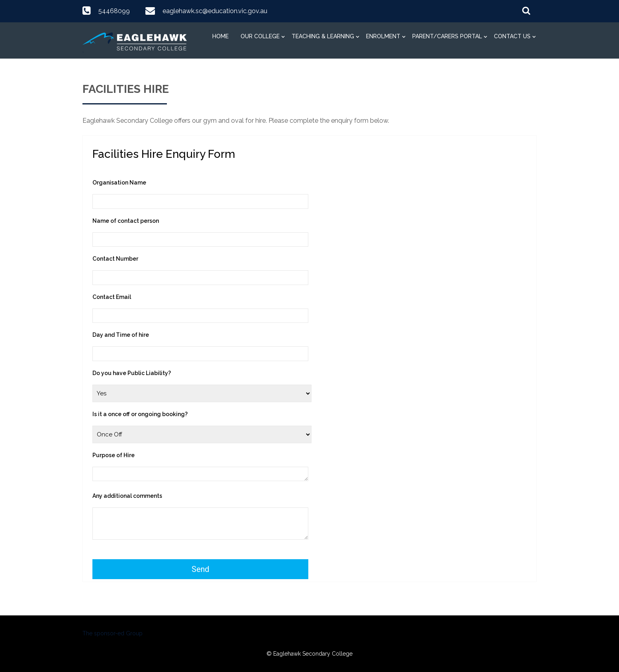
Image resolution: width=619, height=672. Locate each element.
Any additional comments (127, 496)
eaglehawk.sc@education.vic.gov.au (215, 11)
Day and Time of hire (121, 335)
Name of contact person (126, 221)
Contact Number (115, 259)
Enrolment (383, 36)
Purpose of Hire (114, 455)
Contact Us (512, 36)
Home (220, 36)
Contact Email (112, 297)
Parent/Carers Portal (447, 36)
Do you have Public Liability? (132, 373)
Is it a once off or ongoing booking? (140, 414)
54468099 (114, 11)
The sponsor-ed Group (113, 633)
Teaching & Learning (323, 36)
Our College (260, 36)
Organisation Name (119, 183)
